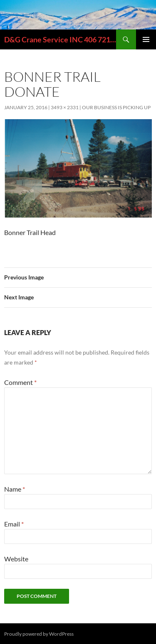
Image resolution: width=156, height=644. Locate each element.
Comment (20, 382)
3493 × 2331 (65, 107)
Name (15, 489)
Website (16, 559)
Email (14, 524)
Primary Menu (146, 39)
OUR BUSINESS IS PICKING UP (116, 107)
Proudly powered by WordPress (39, 634)
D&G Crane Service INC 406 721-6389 (60, 39)
